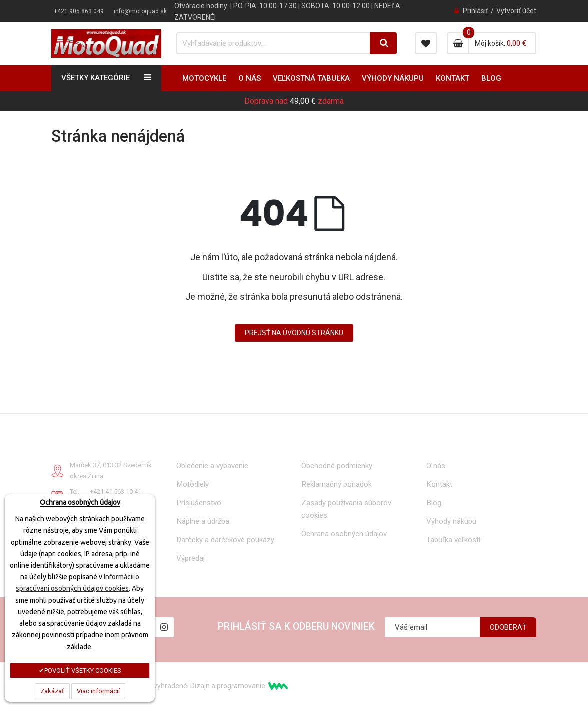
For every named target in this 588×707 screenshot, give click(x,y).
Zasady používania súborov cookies (346, 509)
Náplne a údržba (203, 521)
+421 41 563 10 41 (116, 492)
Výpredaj (191, 558)
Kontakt (439, 484)
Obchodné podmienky (337, 466)
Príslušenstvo (199, 503)
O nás (436, 466)
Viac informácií (98, 691)
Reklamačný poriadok (337, 484)
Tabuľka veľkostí (453, 540)
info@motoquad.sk (140, 11)
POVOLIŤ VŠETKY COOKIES (83, 671)
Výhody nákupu (451, 521)
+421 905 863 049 (79, 11)
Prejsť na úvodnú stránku (294, 333)
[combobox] (274, 43)
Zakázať (52, 691)
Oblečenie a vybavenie (212, 466)
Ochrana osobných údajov (344, 534)
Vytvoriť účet (516, 11)
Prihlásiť (476, 11)
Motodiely (193, 484)
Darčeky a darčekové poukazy (225, 540)
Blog (434, 503)
